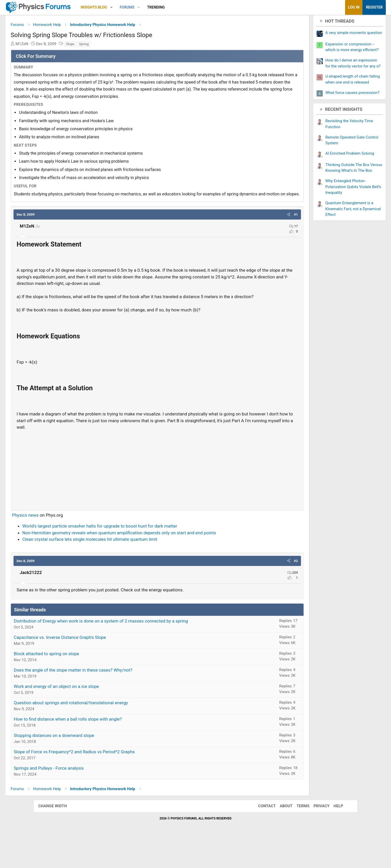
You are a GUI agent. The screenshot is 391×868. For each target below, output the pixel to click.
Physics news (59, 544)
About (281, 835)
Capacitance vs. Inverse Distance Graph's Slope (93, 667)
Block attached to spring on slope (80, 683)
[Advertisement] (157, 497)
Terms (298, 835)
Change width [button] (58, 835)
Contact (262, 835)
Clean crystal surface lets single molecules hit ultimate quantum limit (123, 569)
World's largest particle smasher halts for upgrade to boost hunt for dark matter (133, 555)
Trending (189, 7)
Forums (160, 7)
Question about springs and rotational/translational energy (104, 732)
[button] (145, 7)
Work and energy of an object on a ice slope (90, 716)
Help (333, 835)
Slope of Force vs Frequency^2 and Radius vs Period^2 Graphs (108, 781)
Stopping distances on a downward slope (87, 765)
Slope (104, 46)
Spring (117, 46)
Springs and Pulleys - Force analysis (82, 797)
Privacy (316, 835)
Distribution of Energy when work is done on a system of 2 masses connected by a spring (134, 650)
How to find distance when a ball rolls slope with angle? (101, 748)
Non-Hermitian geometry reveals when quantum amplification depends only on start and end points (153, 562)
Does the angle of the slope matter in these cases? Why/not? (107, 699)
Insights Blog (127, 7)
